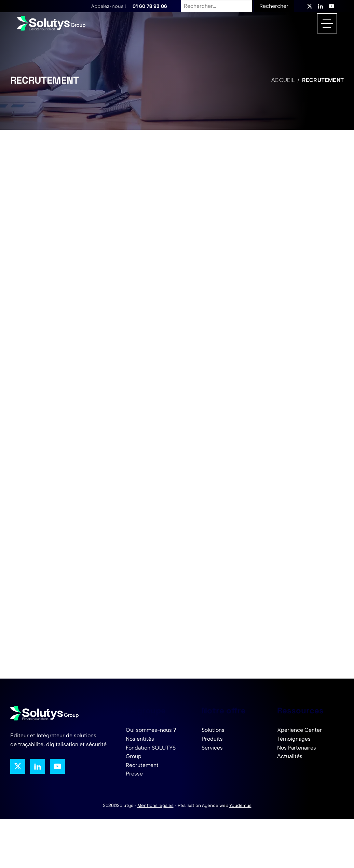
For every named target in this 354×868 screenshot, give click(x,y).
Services (212, 748)
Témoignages (294, 739)
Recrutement (142, 765)
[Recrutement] (175, 403)
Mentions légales (155, 805)
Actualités (290, 756)
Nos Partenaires (297, 748)
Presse (134, 774)
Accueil (283, 80)
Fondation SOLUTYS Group (151, 752)
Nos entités (140, 739)
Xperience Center (299, 730)
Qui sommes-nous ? (151, 730)
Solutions (213, 730)
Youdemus (240, 805)
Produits (212, 739)
